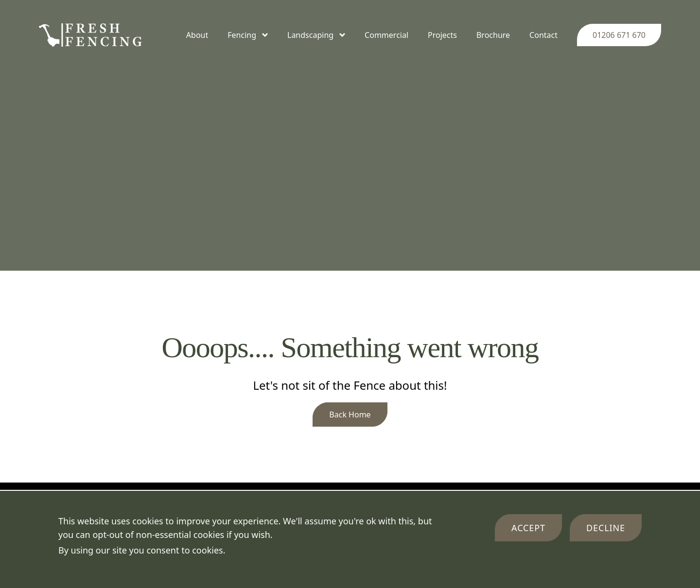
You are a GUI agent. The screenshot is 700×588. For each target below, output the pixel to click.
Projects (442, 35)
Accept (528, 528)
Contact (543, 35)
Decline (606, 528)
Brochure (493, 35)
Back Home (350, 415)
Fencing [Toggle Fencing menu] (248, 35)
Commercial (386, 35)
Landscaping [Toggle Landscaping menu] (316, 35)
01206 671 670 (619, 35)
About (197, 35)
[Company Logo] (90, 35)
